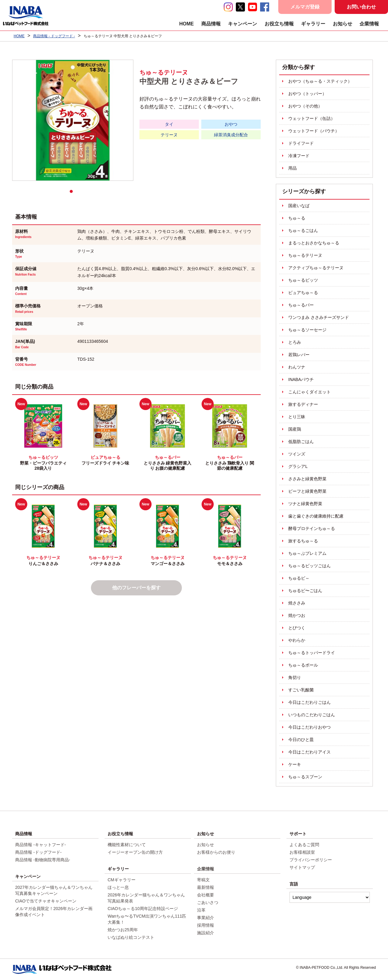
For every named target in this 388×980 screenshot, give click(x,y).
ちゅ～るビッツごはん (309, 566)
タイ (169, 124)
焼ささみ (297, 603)
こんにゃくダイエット (309, 392)
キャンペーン (242, 24)
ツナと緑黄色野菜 (305, 504)
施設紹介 (206, 933)
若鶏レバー (299, 355)
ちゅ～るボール (303, 665)
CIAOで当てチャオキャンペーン (46, 901)
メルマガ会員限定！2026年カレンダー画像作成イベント (54, 912)
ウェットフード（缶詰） (312, 118)
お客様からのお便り (216, 852)
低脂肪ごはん (301, 442)
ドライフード (301, 143)
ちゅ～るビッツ (303, 280)
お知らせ (343, 24)
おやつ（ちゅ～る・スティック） (320, 81)
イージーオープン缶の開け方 (135, 852)
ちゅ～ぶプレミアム (307, 553)
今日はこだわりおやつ (309, 727)
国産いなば (299, 206)
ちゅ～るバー (301, 305)
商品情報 (211, 24)
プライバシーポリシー (311, 860)
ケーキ (295, 764)
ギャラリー (313, 24)
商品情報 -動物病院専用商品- (43, 860)
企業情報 (369, 24)
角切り (295, 677)
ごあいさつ (208, 902)
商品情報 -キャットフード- (40, 845)
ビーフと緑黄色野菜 (307, 491)
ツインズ (297, 454)
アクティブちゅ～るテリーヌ (316, 268)
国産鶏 (295, 429)
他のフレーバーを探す (136, 588)
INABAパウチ (301, 379)
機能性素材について (127, 845)
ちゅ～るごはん (303, 230)
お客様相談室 (302, 852)
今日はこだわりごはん (309, 702)
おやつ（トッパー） (307, 94)
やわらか (297, 640)
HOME (186, 24)
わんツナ (297, 367)
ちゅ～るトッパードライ (312, 653)
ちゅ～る (297, 218)
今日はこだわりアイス (309, 752)
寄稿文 (203, 880)
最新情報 (206, 887)
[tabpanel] (73, 120)
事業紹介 (206, 918)
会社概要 (206, 895)
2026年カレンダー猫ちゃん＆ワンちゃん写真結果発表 (146, 898)
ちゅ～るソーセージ (307, 330)
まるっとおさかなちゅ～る (314, 243)
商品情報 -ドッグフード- (38, 852)
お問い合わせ (361, 7)
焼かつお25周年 (123, 930)
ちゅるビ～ (299, 578)
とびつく (297, 628)
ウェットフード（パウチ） (314, 131)
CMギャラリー (122, 880)
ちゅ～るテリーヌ (305, 255)
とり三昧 (297, 417)
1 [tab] (73, 193)
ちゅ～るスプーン (305, 777)
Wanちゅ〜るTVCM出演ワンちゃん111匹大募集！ (147, 919)
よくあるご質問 (304, 845)
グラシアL (298, 466)
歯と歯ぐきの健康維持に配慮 (316, 516)
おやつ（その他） (305, 106)
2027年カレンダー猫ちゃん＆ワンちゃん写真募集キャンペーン (54, 890)
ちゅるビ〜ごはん (305, 591)
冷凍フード (299, 156)
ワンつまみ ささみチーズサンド (319, 317)
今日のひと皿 (301, 740)
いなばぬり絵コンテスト (131, 937)
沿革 (201, 910)
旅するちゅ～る (303, 541)
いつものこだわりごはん (312, 715)
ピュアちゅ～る (303, 293)
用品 (293, 168)
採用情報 (206, 925)
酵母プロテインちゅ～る (312, 528)
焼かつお (297, 615)
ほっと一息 (118, 887)
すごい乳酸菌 (301, 690)
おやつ (231, 124)
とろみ (295, 342)
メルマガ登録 (305, 7)
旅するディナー (303, 404)
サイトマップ (302, 867)
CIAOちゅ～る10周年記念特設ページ (143, 909)
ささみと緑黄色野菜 (307, 479)
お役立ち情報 (279, 24)
